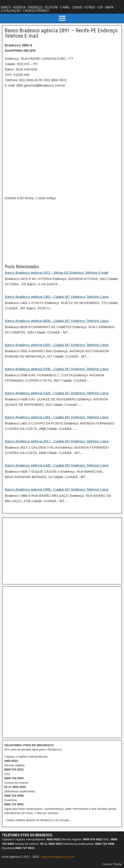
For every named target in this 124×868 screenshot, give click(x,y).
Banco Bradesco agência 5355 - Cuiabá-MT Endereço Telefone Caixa (57, 345)
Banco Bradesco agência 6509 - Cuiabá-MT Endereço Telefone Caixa (57, 321)
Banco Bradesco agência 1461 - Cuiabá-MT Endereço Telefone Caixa (57, 417)
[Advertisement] (62, 232)
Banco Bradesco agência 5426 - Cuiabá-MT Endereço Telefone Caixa (57, 465)
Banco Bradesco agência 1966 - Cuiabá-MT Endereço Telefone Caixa (57, 489)
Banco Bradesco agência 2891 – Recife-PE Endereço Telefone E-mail (61, 33)
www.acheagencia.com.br (58, 857)
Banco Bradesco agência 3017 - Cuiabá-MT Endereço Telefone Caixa (57, 441)
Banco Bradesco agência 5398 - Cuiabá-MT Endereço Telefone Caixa (57, 369)
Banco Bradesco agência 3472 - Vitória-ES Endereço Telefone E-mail (56, 272)
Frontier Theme (112, 864)
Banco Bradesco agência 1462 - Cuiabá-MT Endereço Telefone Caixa (57, 297)
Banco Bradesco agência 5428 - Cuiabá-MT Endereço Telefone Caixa (57, 393)
